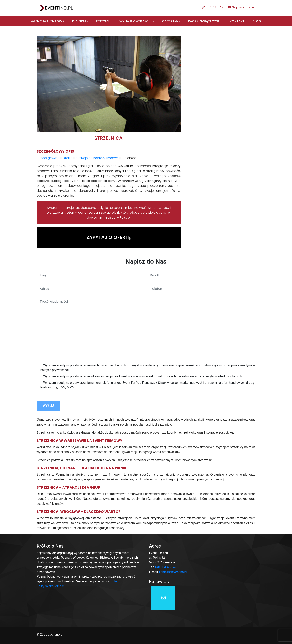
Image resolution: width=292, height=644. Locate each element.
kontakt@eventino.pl (173, 572)
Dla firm (79, 21)
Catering (170, 21)
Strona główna (48, 158)
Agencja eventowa (48, 21)
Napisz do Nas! (244, 7)
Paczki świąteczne (204, 21)
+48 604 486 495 (166, 567)
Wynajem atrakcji (136, 21)
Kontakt (237, 21)
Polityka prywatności (51, 586)
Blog (257, 21)
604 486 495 (216, 7)
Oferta (68, 158)
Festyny (103, 21)
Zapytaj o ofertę (109, 237)
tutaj (114, 581)
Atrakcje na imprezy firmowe (97, 158)
